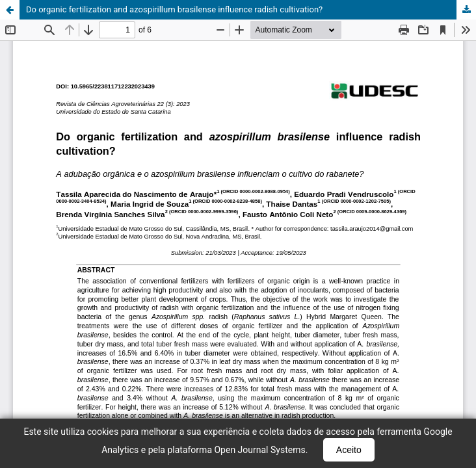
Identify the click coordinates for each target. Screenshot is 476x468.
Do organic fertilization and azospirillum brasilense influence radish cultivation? (174, 9)
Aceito (349, 450)
